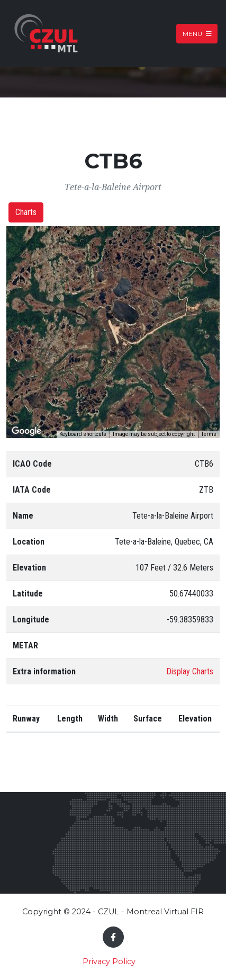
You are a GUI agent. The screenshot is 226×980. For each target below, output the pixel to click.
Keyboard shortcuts (83, 434)
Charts (26, 212)
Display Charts (190, 671)
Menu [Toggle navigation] (197, 34)
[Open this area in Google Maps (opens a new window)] (26, 431)
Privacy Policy (109, 961)
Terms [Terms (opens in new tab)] (209, 434)
